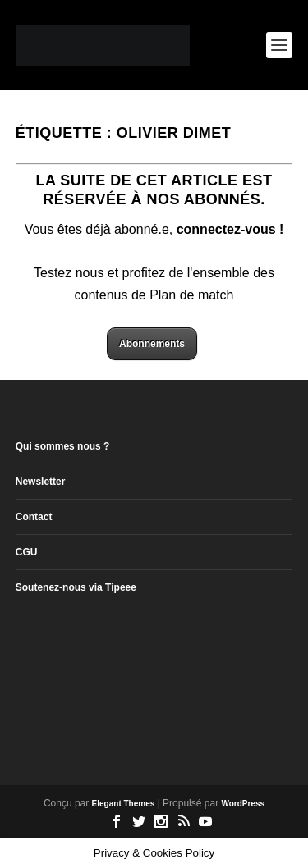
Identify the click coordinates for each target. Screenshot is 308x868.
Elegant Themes (124, 804)
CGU (27, 552)
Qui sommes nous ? (63, 446)
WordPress (243, 804)
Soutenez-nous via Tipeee (76, 587)
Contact (34, 517)
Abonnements (152, 344)
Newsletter (41, 482)
